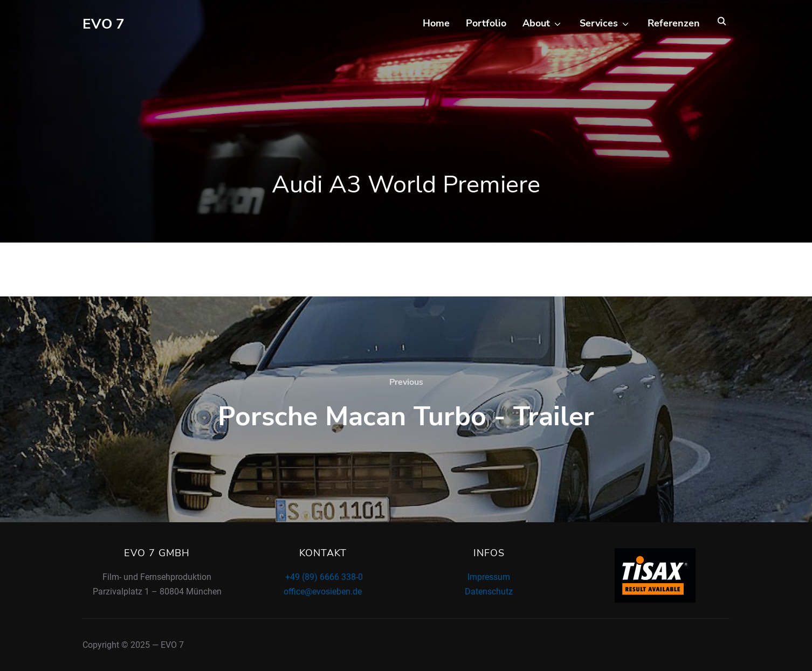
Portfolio (486, 23)
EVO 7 (104, 24)
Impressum (489, 577)
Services (599, 23)
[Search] (721, 20)
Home (436, 23)
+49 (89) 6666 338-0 (323, 577)
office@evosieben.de (323, 592)
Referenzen (674, 23)
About (536, 23)
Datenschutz (489, 592)
